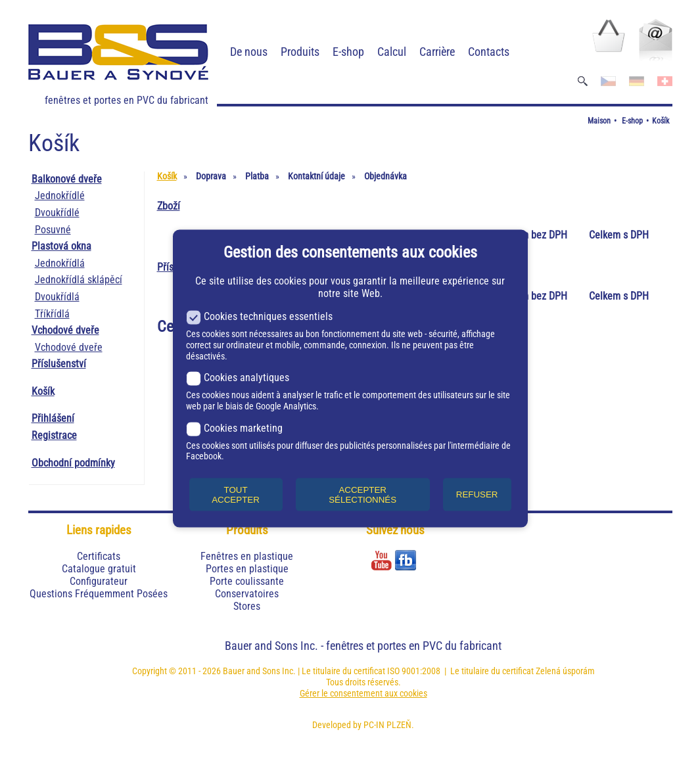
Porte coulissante (247, 581)
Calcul (392, 52)
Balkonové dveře (67, 179)
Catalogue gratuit (99, 569)
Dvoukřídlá (57, 297)
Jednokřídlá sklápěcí (79, 280)
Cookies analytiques (238, 378)
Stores (247, 606)
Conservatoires (247, 594)
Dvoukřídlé (57, 213)
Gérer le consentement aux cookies (363, 693)
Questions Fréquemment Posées (99, 594)
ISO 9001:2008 (414, 671)
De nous (249, 52)
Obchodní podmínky (73, 463)
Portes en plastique (247, 569)
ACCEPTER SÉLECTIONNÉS (362, 494)
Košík (661, 121)
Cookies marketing (234, 427)
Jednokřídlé (60, 195)
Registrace (54, 435)
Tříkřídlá (52, 314)
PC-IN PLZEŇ (387, 725)
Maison (599, 121)
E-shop (348, 52)
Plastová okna (61, 246)
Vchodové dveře (65, 330)
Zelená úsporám (565, 671)
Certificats (99, 556)
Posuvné (53, 230)
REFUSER (477, 494)
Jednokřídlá (60, 263)
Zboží (169, 206)
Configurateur (99, 581)
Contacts (489, 52)
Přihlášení (53, 418)
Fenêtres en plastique (247, 556)
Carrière (437, 52)
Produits (300, 52)
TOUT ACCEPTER (236, 494)
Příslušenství (59, 364)
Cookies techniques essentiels (259, 316)
